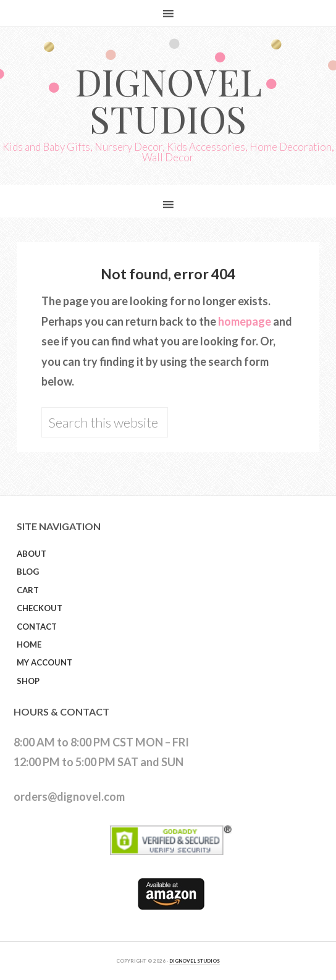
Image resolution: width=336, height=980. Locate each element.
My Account (44, 662)
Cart (28, 590)
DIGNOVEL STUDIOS (195, 961)
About (31, 554)
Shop (28, 681)
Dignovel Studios (168, 99)
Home (29, 644)
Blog (28, 572)
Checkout (40, 608)
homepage (245, 321)
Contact (37, 627)
